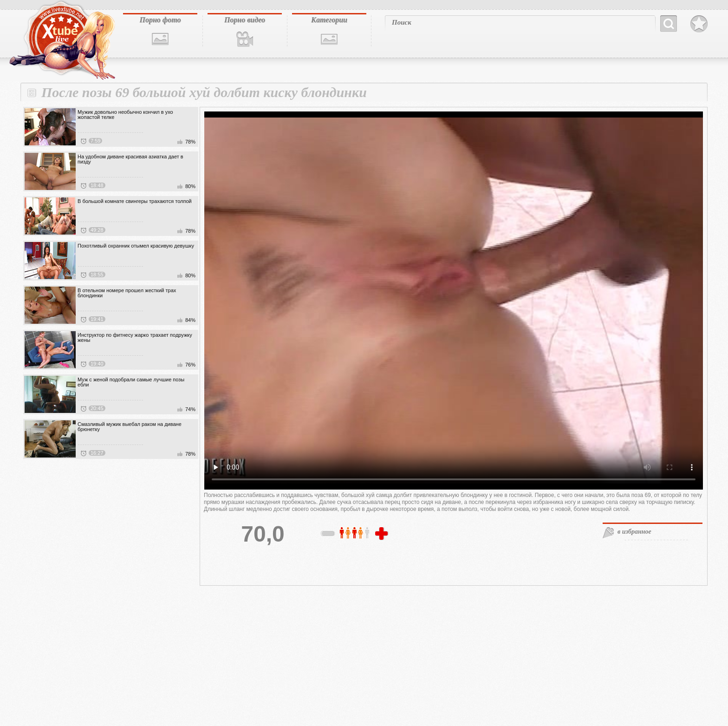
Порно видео (245, 20)
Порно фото (160, 20)
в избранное (634, 532)
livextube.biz (61, 40)
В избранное (699, 24)
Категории (329, 20)
